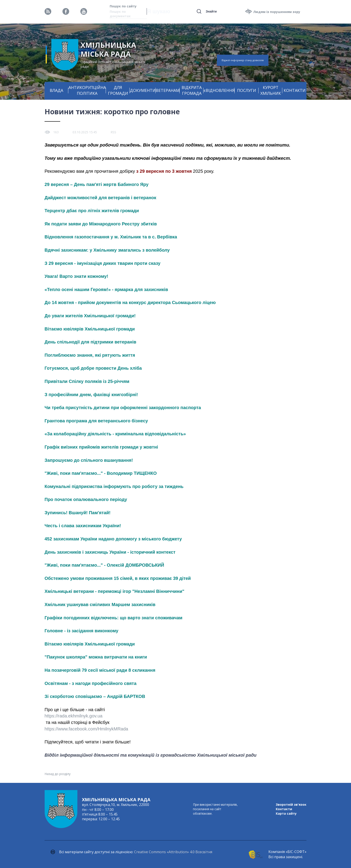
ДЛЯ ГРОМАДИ (118, 90)
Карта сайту (286, 813)
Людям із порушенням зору (277, 12)
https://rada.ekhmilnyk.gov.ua (74, 716)
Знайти (211, 11)
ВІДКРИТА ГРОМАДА (192, 90)
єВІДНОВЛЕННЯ (219, 90)
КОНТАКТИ (295, 90)
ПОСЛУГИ (247, 90)
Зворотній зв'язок (291, 804)
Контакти (284, 809)
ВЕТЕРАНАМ (168, 90)
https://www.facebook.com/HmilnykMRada (86, 729)
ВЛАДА (56, 90)
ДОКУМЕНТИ (143, 90)
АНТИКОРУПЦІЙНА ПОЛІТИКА (87, 90)
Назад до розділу (58, 774)
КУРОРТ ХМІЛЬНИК (271, 90)
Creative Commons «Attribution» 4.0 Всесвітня (173, 852)
